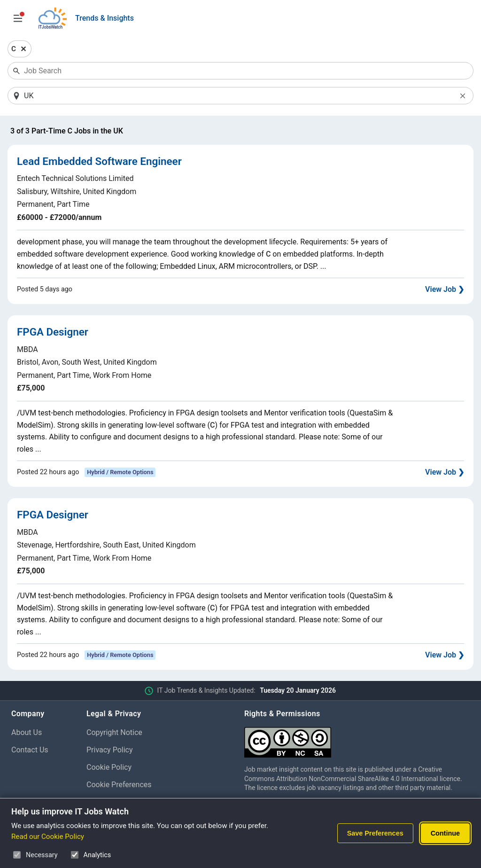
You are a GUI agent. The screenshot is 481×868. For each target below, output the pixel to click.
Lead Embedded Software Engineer (99, 161)
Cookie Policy (109, 767)
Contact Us (30, 750)
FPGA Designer (53, 332)
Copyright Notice (114, 732)
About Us (27, 732)
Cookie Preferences (119, 785)
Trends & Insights (105, 18)
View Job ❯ (445, 289)
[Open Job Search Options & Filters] (18, 18)
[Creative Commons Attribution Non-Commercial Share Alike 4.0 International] (357, 739)
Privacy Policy (110, 750)
